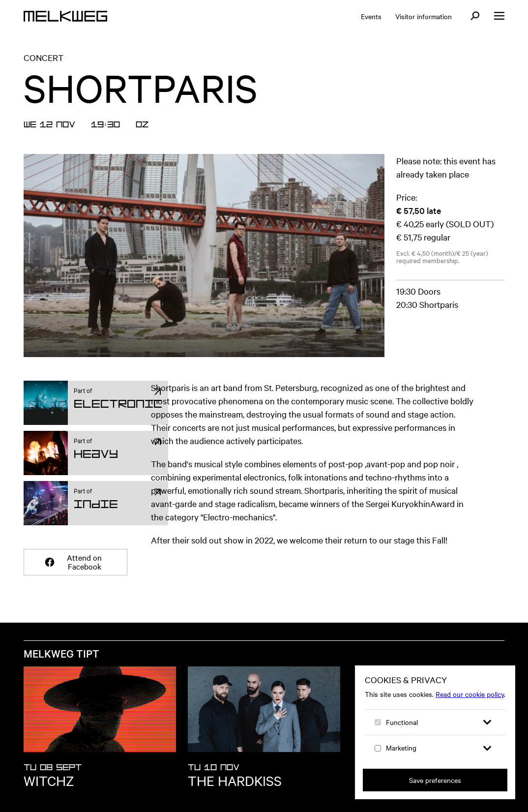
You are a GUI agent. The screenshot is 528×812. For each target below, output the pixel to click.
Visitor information (424, 16)
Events (371, 16)
